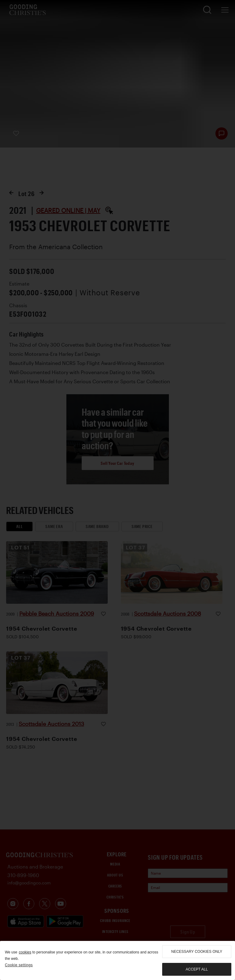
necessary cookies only (197, 952)
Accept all (197, 969)
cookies (25, 952)
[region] (117, 960)
